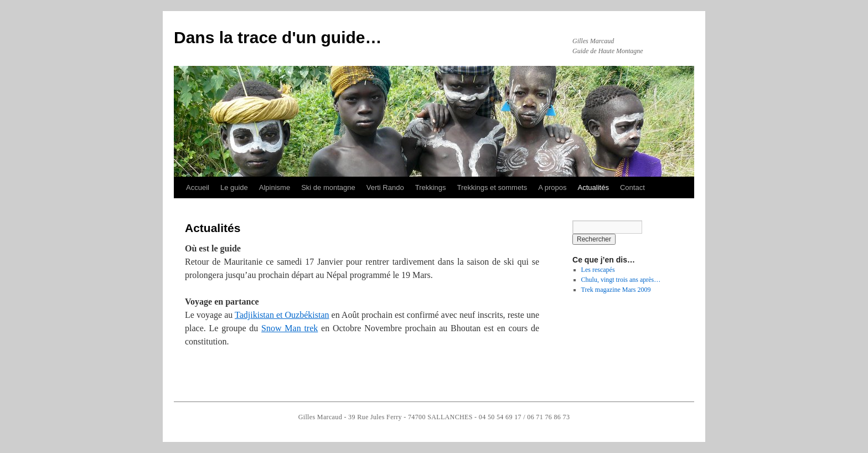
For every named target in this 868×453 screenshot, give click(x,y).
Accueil (198, 187)
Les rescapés (598, 270)
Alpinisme (275, 187)
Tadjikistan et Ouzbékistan (282, 315)
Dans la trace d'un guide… (278, 37)
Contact (632, 187)
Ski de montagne (328, 187)
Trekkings (431, 187)
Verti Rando (385, 187)
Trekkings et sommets (492, 187)
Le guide (234, 187)
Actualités (593, 187)
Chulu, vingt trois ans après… (621, 280)
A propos (552, 187)
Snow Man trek (290, 328)
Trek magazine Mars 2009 (616, 290)
